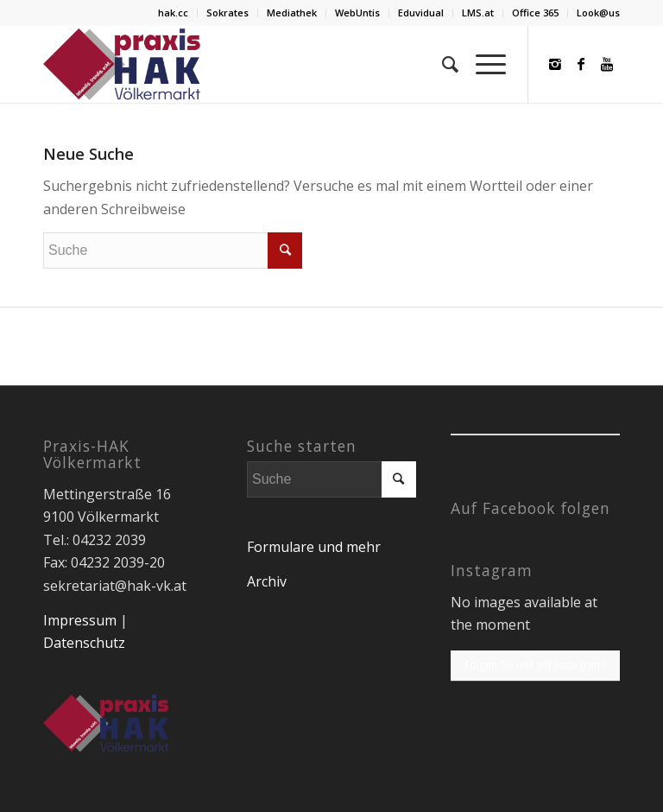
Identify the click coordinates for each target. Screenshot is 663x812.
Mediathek (292, 13)
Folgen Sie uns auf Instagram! (535, 665)
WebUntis (357, 13)
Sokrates (227, 13)
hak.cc (173, 13)
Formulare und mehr (314, 547)
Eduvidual (421, 13)
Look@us (598, 13)
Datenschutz (84, 643)
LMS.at (478, 13)
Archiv (267, 581)
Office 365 (535, 13)
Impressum (80, 620)
